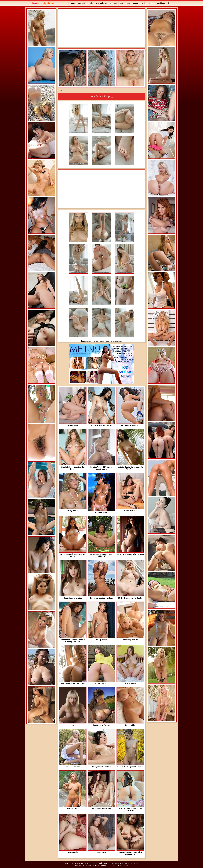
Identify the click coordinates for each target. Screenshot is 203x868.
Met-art (66, 863)
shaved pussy (117, 341)
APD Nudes (99, 863)
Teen (128, 3)
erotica (88, 341)
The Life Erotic (135, 863)
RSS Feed (81, 3)
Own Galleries (101, 3)
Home (72, 3)
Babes (152, 3)
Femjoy (72, 863)
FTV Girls (111, 863)
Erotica (144, 3)
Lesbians (161, 3)
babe (102, 341)
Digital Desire (119, 863)
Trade (90, 3)
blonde (95, 341)
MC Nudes (91, 863)
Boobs (135, 3)
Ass (121, 3)
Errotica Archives (81, 863)
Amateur (114, 3)
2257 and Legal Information (118, 865)
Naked (43, 3)
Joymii (127, 863)
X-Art (106, 863)
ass (108, 341)
